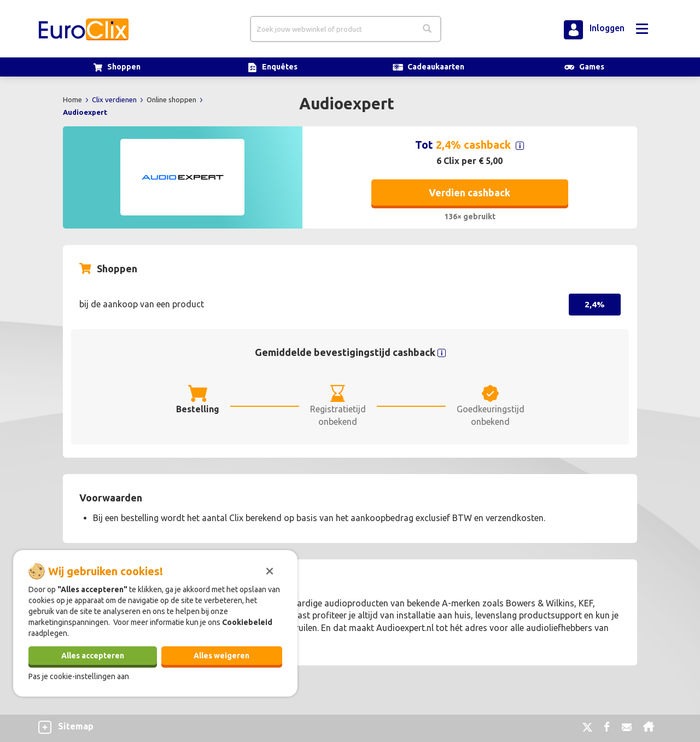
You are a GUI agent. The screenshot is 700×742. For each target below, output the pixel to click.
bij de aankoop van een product (142, 304)
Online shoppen (172, 100)
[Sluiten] (270, 570)
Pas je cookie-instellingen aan (79, 676)
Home (73, 100)
